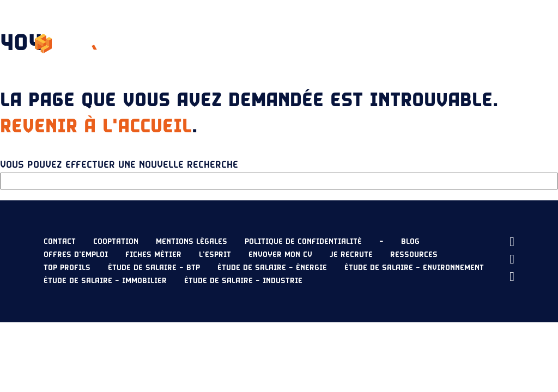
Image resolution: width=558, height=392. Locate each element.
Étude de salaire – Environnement (414, 268)
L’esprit (234, 30)
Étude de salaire (356, 30)
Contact (60, 242)
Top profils (67, 268)
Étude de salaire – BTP (154, 268)
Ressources (435, 30)
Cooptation (116, 242)
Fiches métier (153, 255)
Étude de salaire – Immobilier (105, 281)
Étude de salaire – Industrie (243, 281)
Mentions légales (192, 242)
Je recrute (502, 30)
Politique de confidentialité (303, 242)
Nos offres (286, 30)
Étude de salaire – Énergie (272, 268)
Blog (410, 242)
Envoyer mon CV (478, 57)
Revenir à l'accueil (96, 126)
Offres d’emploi (76, 255)
